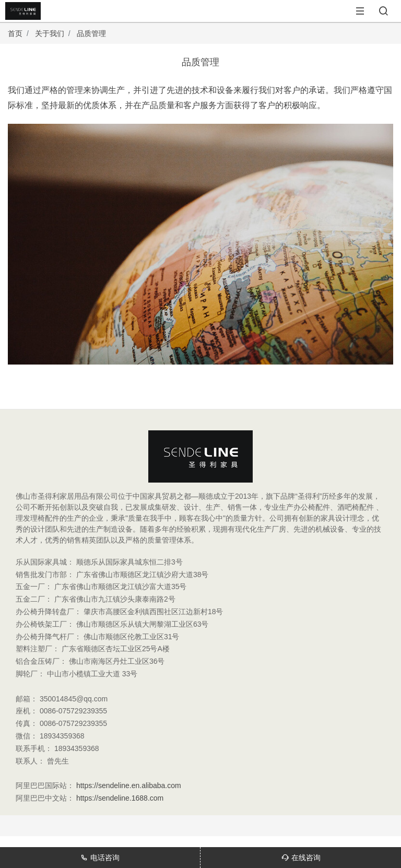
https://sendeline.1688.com (120, 798)
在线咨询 (301, 858)
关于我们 (50, 33)
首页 (15, 33)
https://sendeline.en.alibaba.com (129, 785)
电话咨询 (100, 858)
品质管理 (91, 33)
